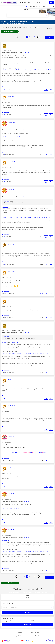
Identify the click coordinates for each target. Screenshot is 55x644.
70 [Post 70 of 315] (5, 398)
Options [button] (49, 28)
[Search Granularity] (12, 15)
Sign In (52, 3)
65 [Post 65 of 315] (5, 237)
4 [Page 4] (25, 37)
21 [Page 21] (35, 37)
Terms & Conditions (35, 633)
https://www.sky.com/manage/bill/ (11, 137)
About (38, 3)
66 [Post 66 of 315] (5, 264)
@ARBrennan (5, 541)
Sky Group (18, 637)
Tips (34, 3)
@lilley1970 (7, 337)
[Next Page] (38, 37)
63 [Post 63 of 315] (5, 154)
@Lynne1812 (7, 201)
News (29, 3)
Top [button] (52, 633)
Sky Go (28, 10)
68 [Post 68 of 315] (5, 317)
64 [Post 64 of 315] (5, 182)
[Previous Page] (17, 37)
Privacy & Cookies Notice (21, 634)
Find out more (26, 52)
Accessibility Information (34, 634)
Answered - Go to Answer (10, 31)
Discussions (23, 3)
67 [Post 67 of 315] (5, 293)
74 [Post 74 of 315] (5, 522)
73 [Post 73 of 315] (5, 486)
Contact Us (37, 635)
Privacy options (19, 633)
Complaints (19, 635)
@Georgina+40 (14, 343)
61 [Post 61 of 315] (5, 89)
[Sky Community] (10, 3)
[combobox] (31, 15)
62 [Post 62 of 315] (5, 115)
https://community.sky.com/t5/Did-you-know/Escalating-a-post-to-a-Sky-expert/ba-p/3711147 (26, 70)
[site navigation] (2, 3)
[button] (52, 45)
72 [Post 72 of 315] (5, 460)
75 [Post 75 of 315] (5, 570)
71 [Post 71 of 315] (5, 429)
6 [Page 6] (30, 37)
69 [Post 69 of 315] (5, 372)
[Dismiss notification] (53, 6)
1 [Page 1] (20, 37)
